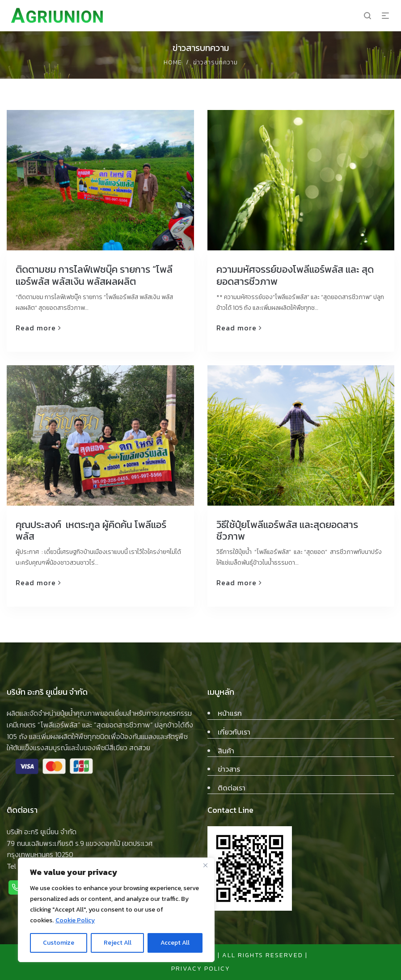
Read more (36, 328)
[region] (116, 910)
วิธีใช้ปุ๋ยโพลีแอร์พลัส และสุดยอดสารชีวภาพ (287, 530)
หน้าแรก (230, 713)
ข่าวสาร (229, 769)
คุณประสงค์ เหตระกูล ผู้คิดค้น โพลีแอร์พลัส (91, 530)
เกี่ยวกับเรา (234, 732)
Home (173, 62)
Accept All (175, 943)
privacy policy (201, 969)
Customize (59, 943)
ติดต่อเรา (232, 788)
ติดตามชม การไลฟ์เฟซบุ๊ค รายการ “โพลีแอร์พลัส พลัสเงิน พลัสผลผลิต (94, 275)
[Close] (205, 865)
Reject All (118, 943)
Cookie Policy (75, 920)
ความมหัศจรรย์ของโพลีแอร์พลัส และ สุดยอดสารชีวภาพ (295, 275)
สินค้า (226, 751)
